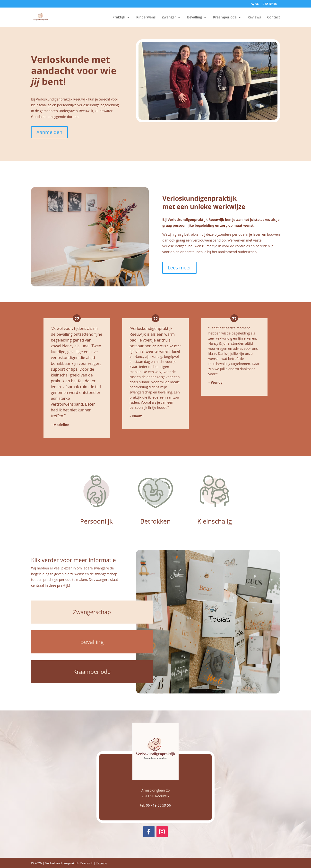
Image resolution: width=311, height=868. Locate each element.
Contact (274, 17)
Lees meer (179, 268)
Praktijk (119, 17)
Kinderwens (146, 17)
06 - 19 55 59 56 (158, 805)
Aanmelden (49, 132)
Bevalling (194, 17)
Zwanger (169, 17)
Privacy (102, 863)
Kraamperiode (225, 17)
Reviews (254, 17)
